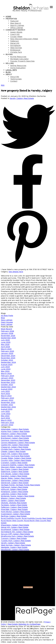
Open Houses (7, 322)
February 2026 (7, 331)
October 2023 (7, 385)
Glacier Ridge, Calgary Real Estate (16, 478)
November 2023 (8, 382)
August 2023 (7, 389)
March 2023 (6, 396)
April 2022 (5, 418)
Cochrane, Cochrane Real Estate (15, 456)
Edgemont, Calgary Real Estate (15, 472)
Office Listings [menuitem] (17, 28)
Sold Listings (7, 324)
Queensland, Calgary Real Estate (15, 514)
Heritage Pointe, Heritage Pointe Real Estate (20, 485)
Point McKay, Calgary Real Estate (16, 512)
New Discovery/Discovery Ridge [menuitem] (24, 39)
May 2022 (5, 416)
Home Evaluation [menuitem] (18, 68)
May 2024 (5, 371)
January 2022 (7, 425)
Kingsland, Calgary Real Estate (15, 492)
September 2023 (8, 387)
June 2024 (6, 369)
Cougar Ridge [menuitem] (16, 37)
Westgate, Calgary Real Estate (14, 547)
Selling (10, 63)
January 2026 (7, 333)
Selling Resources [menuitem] (18, 66)
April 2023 (5, 393)
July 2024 (5, 367)
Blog (3, 318)
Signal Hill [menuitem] (15, 43)
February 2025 (7, 351)
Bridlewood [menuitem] (15, 50)
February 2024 (8, 376)
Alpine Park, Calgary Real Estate (15, 431)
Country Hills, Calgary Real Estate (16, 460)
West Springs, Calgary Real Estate (16, 545)
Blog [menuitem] (8, 72)
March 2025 (6, 349)
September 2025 (8, 338)
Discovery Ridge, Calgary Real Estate (17, 467)
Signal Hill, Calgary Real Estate (15, 527)
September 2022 (8, 407)
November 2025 (8, 336)
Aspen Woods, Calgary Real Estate (16, 436)
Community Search (15, 30)
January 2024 (7, 378)
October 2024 (7, 360)
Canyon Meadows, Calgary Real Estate (18, 443)
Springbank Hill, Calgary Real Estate (17, 532)
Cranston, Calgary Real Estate (14, 463)
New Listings (7, 320)
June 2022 (6, 414)
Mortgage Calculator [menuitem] (19, 59)
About (9, 74)
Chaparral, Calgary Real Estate (15, 447)
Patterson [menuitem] (15, 41)
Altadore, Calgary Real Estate (14, 434)
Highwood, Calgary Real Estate (15, 487)
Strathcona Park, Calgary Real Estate (17, 536)
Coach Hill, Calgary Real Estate (15, 454)
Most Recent (6, 329)
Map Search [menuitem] (16, 23)
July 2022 (5, 411)
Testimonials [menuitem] (16, 79)
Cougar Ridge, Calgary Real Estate (16, 458)
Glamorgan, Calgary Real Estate (15, 480)
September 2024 (8, 362)
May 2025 (5, 344)
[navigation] (28, 49)
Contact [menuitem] (14, 81)
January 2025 (7, 353)
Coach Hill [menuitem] (15, 34)
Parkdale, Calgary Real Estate (14, 505)
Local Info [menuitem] (11, 70)
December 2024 (8, 356)
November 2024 (8, 358)
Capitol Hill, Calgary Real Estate (15, 445)
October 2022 (7, 405)
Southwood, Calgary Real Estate (15, 529)
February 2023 (7, 398)
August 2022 (7, 409)
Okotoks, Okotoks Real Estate (14, 503)
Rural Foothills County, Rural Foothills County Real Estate (27, 518)
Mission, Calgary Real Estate (13, 498)
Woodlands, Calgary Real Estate (15, 550)
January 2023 (7, 400)
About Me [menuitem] (15, 77)
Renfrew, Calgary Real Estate (14, 516)
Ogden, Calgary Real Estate (13, 500)
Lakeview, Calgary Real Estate (14, 494)
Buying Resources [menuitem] (18, 57)
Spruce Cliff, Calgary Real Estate (15, 534)
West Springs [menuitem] (16, 48)
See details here (16, 272)
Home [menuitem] (8, 16)
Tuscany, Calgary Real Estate (14, 538)
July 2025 (5, 340)
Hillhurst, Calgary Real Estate (14, 489)
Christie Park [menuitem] (16, 52)
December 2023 (8, 380)
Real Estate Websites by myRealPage (24, 624)
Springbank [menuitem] (15, 45)
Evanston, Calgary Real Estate (14, 476)
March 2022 (6, 420)
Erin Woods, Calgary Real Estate (15, 474)
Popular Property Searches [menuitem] (22, 61)
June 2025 (6, 342)
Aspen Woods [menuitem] (16, 32)
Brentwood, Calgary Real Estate (15, 438)
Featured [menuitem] (14, 21)
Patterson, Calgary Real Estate (14, 507)
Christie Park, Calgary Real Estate (16, 449)
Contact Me (28, 587)
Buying (9, 54)
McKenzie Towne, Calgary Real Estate (18, 496)
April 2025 (5, 347)
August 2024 (7, 365)
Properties (11, 19)
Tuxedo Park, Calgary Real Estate (16, 541)
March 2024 (6, 373)
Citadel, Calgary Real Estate (13, 451)
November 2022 (8, 402)
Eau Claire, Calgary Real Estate (15, 469)
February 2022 (7, 422)
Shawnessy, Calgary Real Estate (15, 525)
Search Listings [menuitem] (17, 25)
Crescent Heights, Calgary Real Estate (18, 465)
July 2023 (5, 391)
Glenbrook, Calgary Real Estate (15, 483)
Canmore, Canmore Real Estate (15, 440)
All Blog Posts (7, 315)
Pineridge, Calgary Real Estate (14, 509)
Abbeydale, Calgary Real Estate (15, 429)
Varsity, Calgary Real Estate (22, 98)
